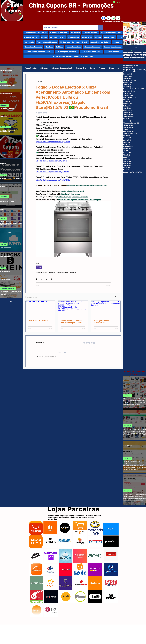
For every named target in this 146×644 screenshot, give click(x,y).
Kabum (111, 68)
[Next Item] (142, 33)
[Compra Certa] (95, 569)
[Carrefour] (50, 569)
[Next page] (16, 301)
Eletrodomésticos (41, 272)
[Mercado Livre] (95, 528)
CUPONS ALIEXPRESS (38, 321)
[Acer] (95, 556)
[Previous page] (5, 301)
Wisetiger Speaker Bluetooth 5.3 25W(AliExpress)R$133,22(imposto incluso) (105, 322)
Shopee (92, 68)
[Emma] (36, 610)
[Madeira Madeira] (80, 569)
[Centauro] (37, 597)
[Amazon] (65, 528)
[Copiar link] (118, 18)
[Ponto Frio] (111, 541)
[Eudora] (65, 583)
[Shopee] (50, 528)
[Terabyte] (80, 541)
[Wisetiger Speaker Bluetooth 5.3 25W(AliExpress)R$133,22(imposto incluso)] (106, 309)
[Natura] (51, 583)
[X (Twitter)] (108, 18)
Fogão (39, 267)
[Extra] (65, 569)
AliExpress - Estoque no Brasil (62, 68)
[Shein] (50, 541)
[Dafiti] (95, 597)
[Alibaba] (37, 569)
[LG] (51, 610)
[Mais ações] (109, 82)
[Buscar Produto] (69, 27)
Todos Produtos (31, 68)
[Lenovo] (111, 554)
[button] (118, 68)
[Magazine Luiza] (111, 529)
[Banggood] (80, 528)
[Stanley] (111, 596)
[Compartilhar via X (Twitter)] (41, 279)
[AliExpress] (36, 528)
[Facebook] (104, 18)
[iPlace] (80, 597)
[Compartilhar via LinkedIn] (46, 279)
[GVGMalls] (51, 597)
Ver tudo (118, 297)
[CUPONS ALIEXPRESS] (40, 309)
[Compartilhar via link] (51, 279)
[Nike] (37, 556)
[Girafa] (66, 597)
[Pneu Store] (81, 583)
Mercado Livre (81, 68)
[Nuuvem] (65, 556)
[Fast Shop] (111, 583)
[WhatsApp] (113, 18)
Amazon (102, 68)
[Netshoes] (51, 556)
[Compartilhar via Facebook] (37, 279)
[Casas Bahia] (96, 541)
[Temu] (36, 541)
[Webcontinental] (111, 569)
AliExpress (134, 51)
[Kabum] (65, 541)
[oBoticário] (37, 583)
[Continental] (95, 583)
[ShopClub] (80, 556)
